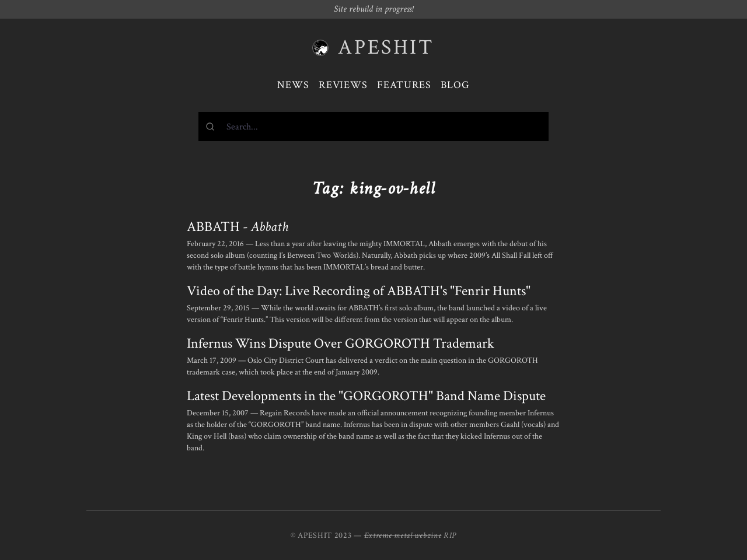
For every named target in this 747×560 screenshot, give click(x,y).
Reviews (343, 85)
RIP (450, 535)
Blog (455, 85)
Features (404, 85)
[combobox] (373, 127)
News (293, 85)
